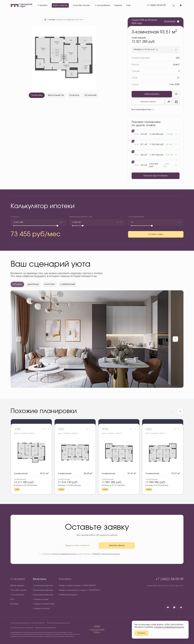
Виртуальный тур (56, 95)
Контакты (15, 604)
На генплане (91, 95)
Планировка (37, 95)
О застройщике (17, 595)
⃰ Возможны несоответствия (46, 628)
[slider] (57, 226)
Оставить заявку (156, 234)
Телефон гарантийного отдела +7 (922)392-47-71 (80, 590)
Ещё (128, 5)
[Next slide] (180, 411)
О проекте (18, 579)
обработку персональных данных (106, 554)
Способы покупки (19, 590)
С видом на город (41, 608)
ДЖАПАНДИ (33, 284)
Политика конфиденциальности (59, 623)
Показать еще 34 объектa (156, 176)
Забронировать (152, 94)
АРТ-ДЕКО (17, 284)
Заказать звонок (148, 102)
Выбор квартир (17, 586)
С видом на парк (41, 599)
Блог (12, 599)
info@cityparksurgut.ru (68, 595)
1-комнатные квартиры (43, 586)
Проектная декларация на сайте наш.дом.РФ (28, 623)
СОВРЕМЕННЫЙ (68, 284)
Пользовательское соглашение (22, 628)
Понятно (142, 633)
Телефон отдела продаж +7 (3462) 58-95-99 (77, 586)
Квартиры (40, 579)
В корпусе (74, 95)
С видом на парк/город (44, 604)
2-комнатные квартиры (43, 590)
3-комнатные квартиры (43, 595)
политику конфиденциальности (64, 554)
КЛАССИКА (50, 284)
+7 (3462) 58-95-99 (156, 5)
